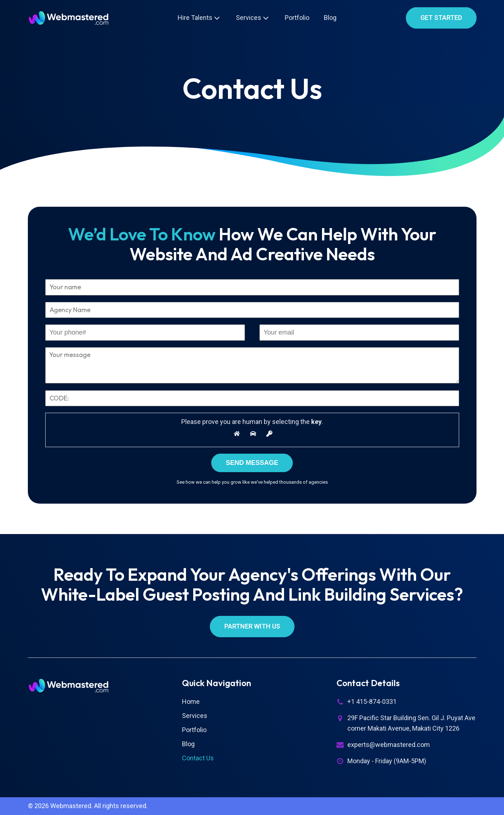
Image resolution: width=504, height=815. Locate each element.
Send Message (252, 463)
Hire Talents (200, 18)
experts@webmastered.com (389, 745)
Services (253, 18)
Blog (330, 18)
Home (191, 701)
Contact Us (198, 758)
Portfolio (297, 18)
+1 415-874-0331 (372, 701)
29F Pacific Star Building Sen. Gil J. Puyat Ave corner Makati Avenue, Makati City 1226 (411, 723)
